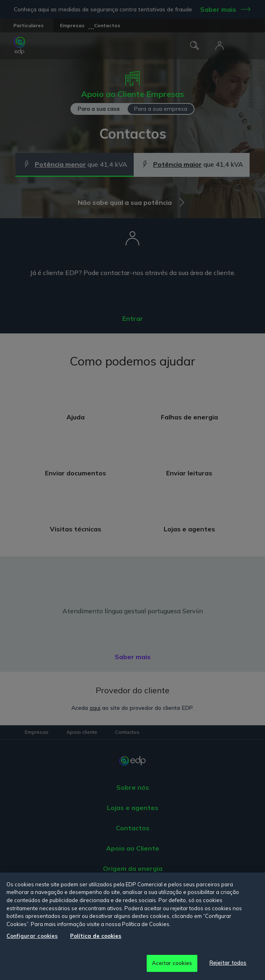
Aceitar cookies (172, 963)
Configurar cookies (32, 936)
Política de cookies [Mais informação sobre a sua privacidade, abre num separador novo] (96, 936)
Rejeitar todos (228, 963)
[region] (132, 926)
